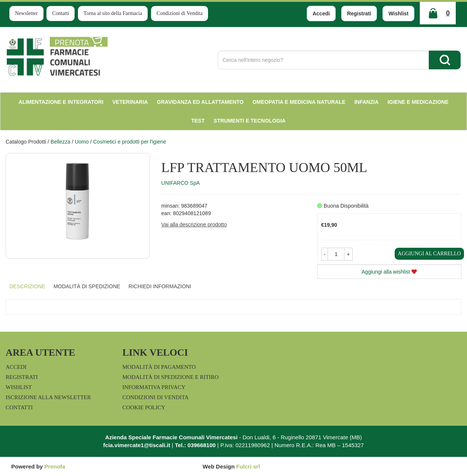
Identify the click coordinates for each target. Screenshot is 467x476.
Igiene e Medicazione (418, 102)
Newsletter (26, 13)
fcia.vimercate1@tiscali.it (137, 445)
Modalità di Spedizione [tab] (87, 286)
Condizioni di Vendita (180, 13)
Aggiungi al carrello (429, 254)
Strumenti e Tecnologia (250, 121)
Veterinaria (130, 102)
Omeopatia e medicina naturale (299, 102)
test (198, 121)
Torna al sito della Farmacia (113, 13)
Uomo (82, 142)
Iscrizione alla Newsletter (48, 397)
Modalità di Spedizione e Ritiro (171, 377)
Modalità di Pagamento (159, 367)
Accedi (321, 13)
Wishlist (398, 13)
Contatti (61, 13)
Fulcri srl (248, 466)
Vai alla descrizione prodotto (194, 225)
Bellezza (61, 142)
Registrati (359, 13)
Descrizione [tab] (27, 286)
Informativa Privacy (154, 387)
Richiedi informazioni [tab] (160, 286)
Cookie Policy (144, 407)
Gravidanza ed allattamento (200, 102)
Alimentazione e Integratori (61, 102)
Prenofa (55, 466)
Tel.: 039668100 (195, 445)
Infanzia (366, 102)
